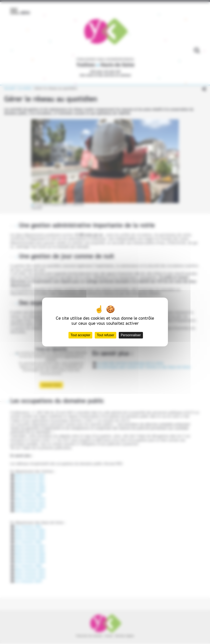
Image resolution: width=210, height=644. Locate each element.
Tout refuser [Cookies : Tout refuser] (105, 335)
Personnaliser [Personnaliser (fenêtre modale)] (131, 335)
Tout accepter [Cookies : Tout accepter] (80, 335)
